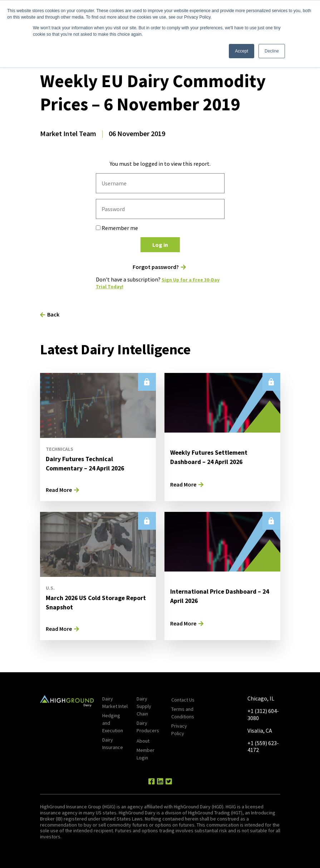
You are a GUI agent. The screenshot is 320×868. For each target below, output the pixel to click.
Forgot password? (156, 267)
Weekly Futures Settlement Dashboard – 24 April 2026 (214, 456)
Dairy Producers (148, 727)
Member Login (146, 754)
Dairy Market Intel (115, 702)
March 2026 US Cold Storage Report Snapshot (91, 602)
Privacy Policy (179, 730)
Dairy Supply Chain (144, 706)
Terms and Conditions (183, 713)
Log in (160, 245)
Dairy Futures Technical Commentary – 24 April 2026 (90, 463)
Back (53, 314)
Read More (59, 489)
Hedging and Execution (113, 723)
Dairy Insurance (113, 744)
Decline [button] (272, 51)
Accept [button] (242, 51)
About (143, 741)
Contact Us (183, 700)
